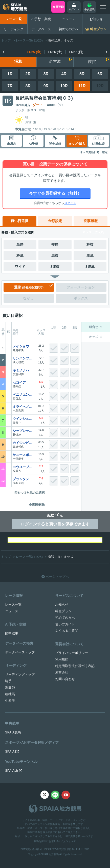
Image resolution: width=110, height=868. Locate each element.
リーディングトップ (20, 674)
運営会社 (62, 672)
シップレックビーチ (23, 431)
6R (100, 74)
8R (28, 86)
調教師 (10, 688)
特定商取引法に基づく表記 (75, 666)
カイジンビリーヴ (23, 443)
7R (10, 86)
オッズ (96, 337)
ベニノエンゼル (23, 395)
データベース (41, 29)
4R (64, 74)
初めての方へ (69, 29)
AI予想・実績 (41, 19)
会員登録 (58, 7)
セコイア (19, 382)
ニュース (69, 19)
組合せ (96, 327)
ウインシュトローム (23, 419)
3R (46, 74)
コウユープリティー (23, 467)
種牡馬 (10, 694)
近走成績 (55, 140)
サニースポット (23, 455)
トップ (6, 40)
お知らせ (96, 19)
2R (28, 74)
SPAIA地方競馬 (50, 854)
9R (46, 86)
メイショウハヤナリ (23, 346)
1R (10, 74)
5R (82, 74)
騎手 (8, 681)
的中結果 (12, 633)
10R (64, 86)
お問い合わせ (65, 679)
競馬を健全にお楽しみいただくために (55, 841)
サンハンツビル (23, 358)
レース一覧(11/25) (29, 40)
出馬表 (12, 140)
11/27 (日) (76, 52)
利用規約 (62, 659)
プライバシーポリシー (72, 653)
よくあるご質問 (67, 631)
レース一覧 (14, 19)
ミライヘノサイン (23, 407)
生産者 (10, 701)
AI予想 (33, 140)
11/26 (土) (55, 52)
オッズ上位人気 (93, 232)
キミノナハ (21, 370)
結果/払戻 (98, 140)
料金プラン (63, 611)
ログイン (70, 203)
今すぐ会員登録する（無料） (55, 193)
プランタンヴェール (23, 479)
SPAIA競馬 (13, 732)
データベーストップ (20, 652)
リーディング (14, 29)
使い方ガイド (65, 624)
